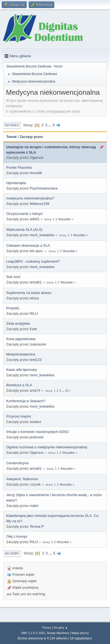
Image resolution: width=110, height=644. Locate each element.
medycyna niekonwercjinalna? (30, 198)
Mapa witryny (80, 633)
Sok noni (13, 277)
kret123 (36, 360)
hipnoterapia (16, 183)
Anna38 (36, 173)
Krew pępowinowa (21, 339)
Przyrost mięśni (19, 416)
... (50, 125)
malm (34, 506)
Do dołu (12, 125)
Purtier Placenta (19, 167)
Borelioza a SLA (19, 385)
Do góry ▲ (61, 628)
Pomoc (47, 628)
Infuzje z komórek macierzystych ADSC (38, 432)
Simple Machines (58, 633)
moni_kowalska (42, 235)
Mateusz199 (40, 204)
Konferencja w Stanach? (26, 401)
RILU (34, 313)
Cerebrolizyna (17, 463)
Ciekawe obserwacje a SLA (28, 245)
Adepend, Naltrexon (22, 479)
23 (67, 391)
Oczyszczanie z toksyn (24, 214)
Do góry (12, 554)
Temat (11, 137)
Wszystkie (64, 219)
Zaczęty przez (31, 137)
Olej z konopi (17, 536)
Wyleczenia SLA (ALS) (24, 230)
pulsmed (36, 437)
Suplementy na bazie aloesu (29, 293)
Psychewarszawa (44, 188)
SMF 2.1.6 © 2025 (33, 633)
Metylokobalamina (21, 354)
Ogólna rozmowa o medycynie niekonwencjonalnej (47, 447)
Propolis (13, 308)
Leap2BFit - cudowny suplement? (33, 261)
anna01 (36, 282)
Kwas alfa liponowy (21, 370)
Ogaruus (37, 157)
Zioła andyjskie (18, 323)
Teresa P (37, 526)
